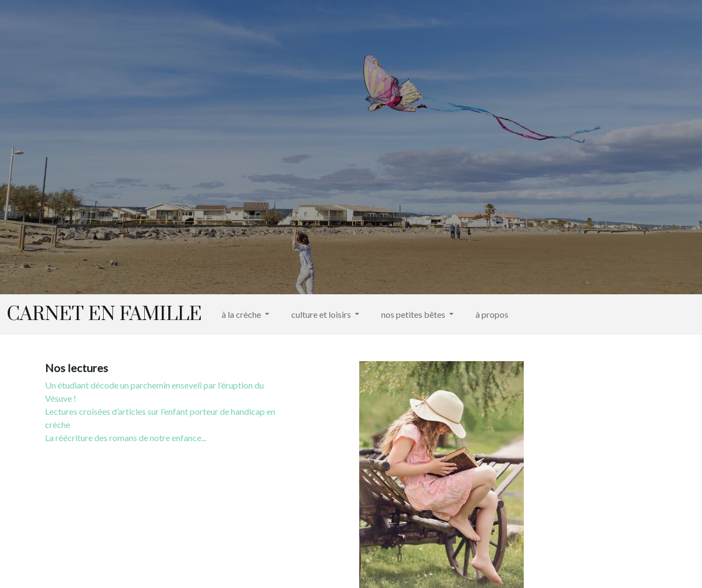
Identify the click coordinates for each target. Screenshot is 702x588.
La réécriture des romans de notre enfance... (126, 438)
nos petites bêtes (414, 314)
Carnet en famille (104, 315)
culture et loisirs (322, 314)
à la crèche (242, 314)
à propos (492, 314)
